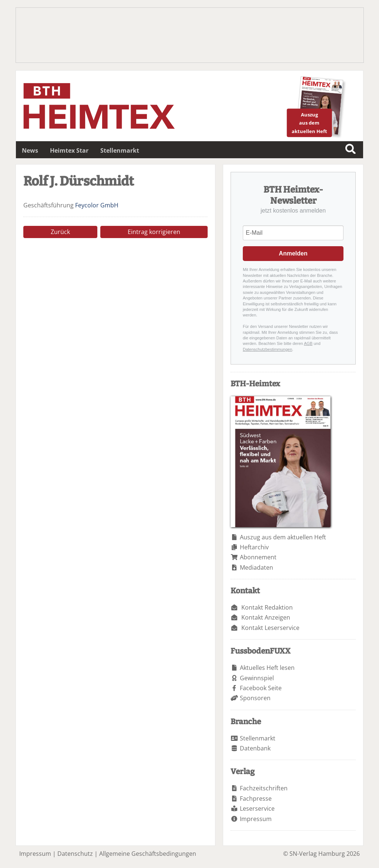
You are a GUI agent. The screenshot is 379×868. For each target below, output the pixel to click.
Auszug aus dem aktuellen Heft (283, 537)
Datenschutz (75, 854)
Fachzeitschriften (264, 788)
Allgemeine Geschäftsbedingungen (148, 854)
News (30, 150)
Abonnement (258, 557)
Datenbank (255, 748)
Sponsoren (255, 698)
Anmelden (293, 253)
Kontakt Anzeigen (266, 617)
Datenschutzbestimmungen (267, 349)
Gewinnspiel (257, 678)
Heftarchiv (254, 547)
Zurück (60, 232)
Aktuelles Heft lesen (267, 668)
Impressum (256, 819)
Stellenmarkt (120, 150)
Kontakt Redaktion (267, 607)
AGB (308, 343)
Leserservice (257, 808)
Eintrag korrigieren (154, 232)
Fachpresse (256, 799)
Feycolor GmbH (97, 205)
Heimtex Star (69, 150)
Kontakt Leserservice (270, 628)
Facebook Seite (261, 688)
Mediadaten (256, 567)
